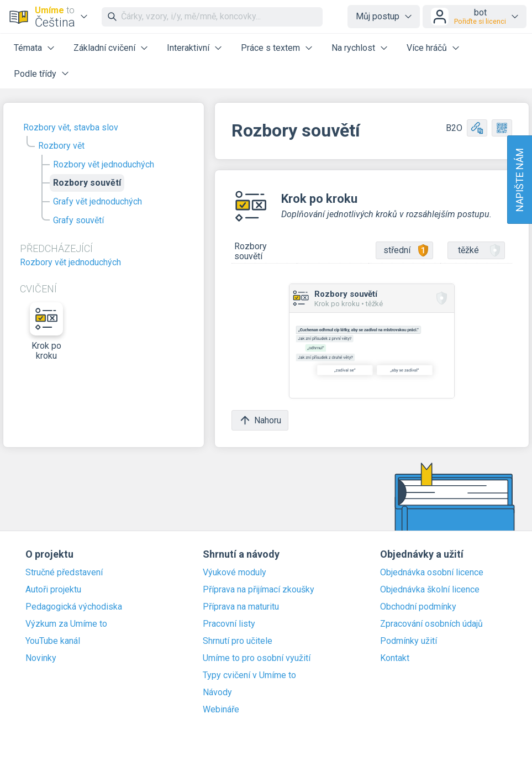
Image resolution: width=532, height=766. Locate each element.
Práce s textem (270, 48)
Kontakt (395, 658)
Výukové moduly (235, 573)
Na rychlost (353, 48)
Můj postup (378, 16)
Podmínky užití (409, 641)
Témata (28, 48)
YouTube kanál (53, 641)
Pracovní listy (229, 624)
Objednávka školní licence (430, 590)
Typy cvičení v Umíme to (249, 675)
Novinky (41, 658)
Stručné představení (64, 573)
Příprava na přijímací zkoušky (259, 590)
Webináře (221, 710)
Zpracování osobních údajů (431, 624)
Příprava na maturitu (241, 607)
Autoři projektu (53, 590)
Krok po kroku (46, 332)
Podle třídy (35, 74)
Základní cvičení (104, 48)
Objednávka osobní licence (432, 573)
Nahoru (260, 420)
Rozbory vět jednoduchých (104, 164)
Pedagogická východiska (74, 607)
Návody (217, 692)
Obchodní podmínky (418, 607)
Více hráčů (427, 48)
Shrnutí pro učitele (238, 641)
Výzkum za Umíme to (66, 624)
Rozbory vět (61, 146)
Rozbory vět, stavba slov (71, 127)
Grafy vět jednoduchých (98, 201)
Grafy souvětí (78, 220)
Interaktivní (188, 48)
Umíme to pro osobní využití (257, 658)
